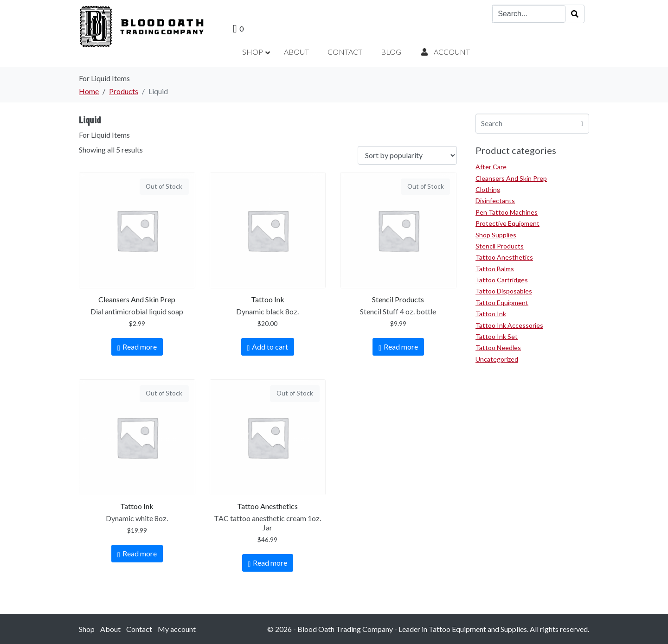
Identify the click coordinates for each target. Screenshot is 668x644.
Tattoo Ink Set (497, 336)
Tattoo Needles (498, 348)
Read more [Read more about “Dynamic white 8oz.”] (140, 553)
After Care (491, 167)
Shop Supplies (496, 235)
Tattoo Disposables (504, 291)
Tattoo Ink (491, 314)
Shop (87, 629)
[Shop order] (407, 156)
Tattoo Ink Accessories (509, 325)
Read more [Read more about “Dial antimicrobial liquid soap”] (140, 347)
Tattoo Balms (495, 269)
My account (177, 629)
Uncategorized (497, 359)
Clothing (488, 189)
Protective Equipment (507, 223)
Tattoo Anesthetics (504, 257)
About (110, 629)
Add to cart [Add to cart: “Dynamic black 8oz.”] (270, 347)
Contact (139, 629)
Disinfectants (495, 201)
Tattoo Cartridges (502, 280)
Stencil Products (500, 246)
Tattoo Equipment (502, 303)
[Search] (575, 14)
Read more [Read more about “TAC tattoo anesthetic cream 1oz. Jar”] (270, 563)
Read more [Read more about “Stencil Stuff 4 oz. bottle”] (401, 347)
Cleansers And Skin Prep (511, 178)
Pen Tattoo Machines (507, 212)
